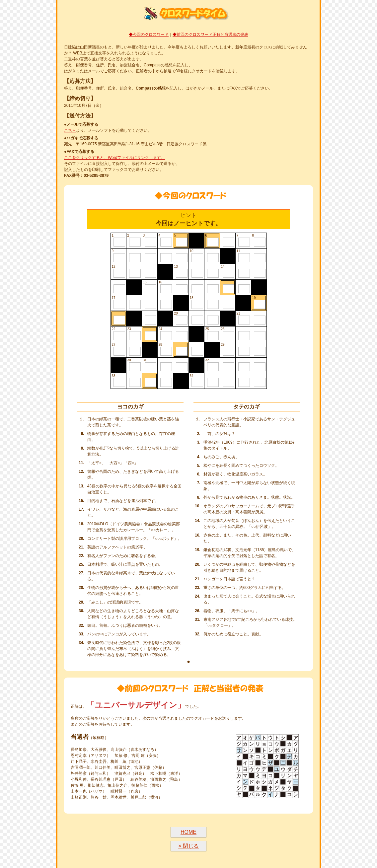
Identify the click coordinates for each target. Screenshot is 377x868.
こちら (70, 130)
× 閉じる (188, 846)
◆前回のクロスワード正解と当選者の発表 (210, 35)
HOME (188, 832)
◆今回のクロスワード (149, 35)
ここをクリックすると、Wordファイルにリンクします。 (114, 158)
